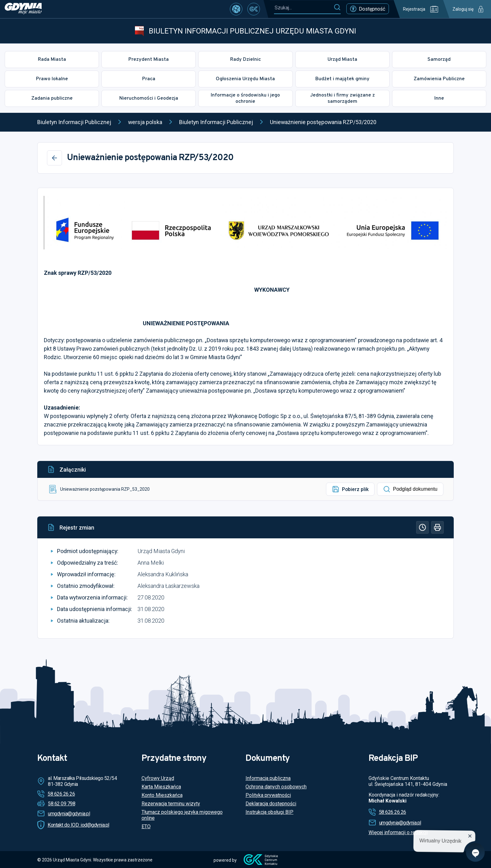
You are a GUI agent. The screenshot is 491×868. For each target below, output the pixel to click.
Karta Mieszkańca (161, 787)
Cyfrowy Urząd (158, 778)
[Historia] (422, 527)
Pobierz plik (350, 489)
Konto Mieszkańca (162, 795)
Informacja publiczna (268, 778)
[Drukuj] (437, 527)
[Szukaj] (337, 8)
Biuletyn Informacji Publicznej (74, 122)
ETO (146, 826)
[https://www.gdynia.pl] (23, 9)
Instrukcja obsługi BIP (269, 812)
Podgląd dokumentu (410, 489)
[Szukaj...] (304, 8)
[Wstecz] (54, 158)
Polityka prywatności (268, 795)
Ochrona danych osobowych (276, 787)
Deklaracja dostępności (271, 804)
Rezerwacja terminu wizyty (171, 804)
